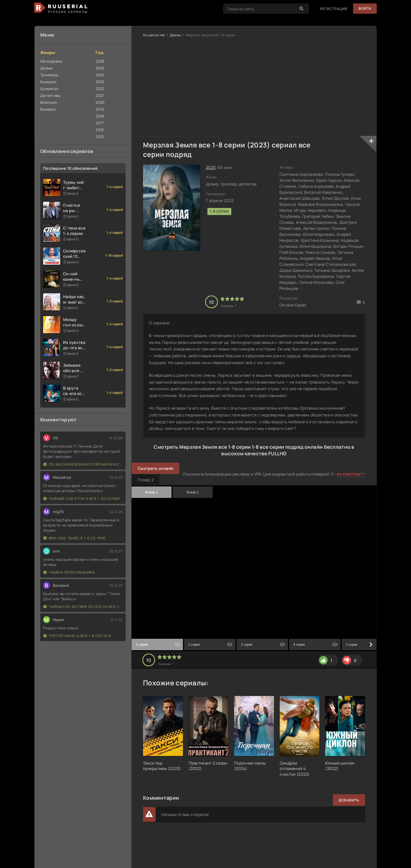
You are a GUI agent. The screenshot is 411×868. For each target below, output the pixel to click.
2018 (100, 116)
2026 (100, 61)
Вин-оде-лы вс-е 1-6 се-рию (74, 538)
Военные (49, 102)
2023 (100, 82)
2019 (100, 109)
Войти (365, 9)
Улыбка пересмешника (69, 572)
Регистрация (333, 9)
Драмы (47, 68)
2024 (100, 75)
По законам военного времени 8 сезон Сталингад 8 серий (83, 464)
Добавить (349, 800)
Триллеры (49, 75)
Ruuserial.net (154, 35)
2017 (100, 123)
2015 (100, 137)
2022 (100, 89)
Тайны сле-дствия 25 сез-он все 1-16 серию (83, 607)
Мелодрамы (51, 61)
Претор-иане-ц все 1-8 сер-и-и (77, 636)
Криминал (49, 89)
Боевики (48, 109)
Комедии (48, 82)
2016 (100, 130)
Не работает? (351, 474)
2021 (100, 95)
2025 (100, 68)
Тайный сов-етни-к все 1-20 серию (82, 499)
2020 (100, 102)
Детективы (51, 95)
